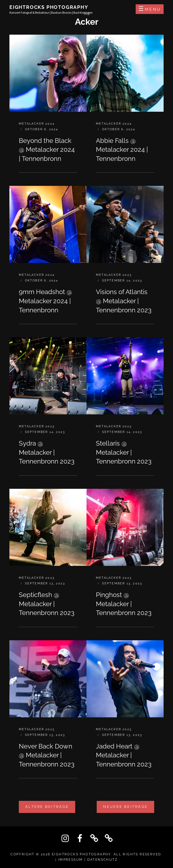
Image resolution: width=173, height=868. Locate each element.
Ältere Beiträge (47, 807)
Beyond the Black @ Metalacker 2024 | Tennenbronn (47, 150)
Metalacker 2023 (114, 275)
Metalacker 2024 (37, 124)
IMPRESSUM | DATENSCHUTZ (88, 860)
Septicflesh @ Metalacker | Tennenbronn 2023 (47, 604)
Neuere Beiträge (125, 807)
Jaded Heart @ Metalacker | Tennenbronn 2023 (124, 755)
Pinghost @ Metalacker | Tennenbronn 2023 (124, 604)
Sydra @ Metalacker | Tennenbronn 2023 (47, 452)
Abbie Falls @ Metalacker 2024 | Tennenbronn (122, 150)
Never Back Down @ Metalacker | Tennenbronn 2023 (47, 755)
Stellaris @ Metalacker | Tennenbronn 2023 (124, 452)
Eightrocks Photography (49, 7)
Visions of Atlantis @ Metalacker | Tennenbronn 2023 (124, 301)
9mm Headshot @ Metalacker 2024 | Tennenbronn (45, 301)
